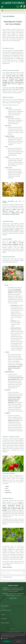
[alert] (13, 638)
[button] (13, 638)
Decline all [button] (19, 641)
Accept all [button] (7, 641)
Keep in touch (13, 598)
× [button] (25, 633)
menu (2, 7)
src (18, 7)
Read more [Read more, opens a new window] (13, 637)
